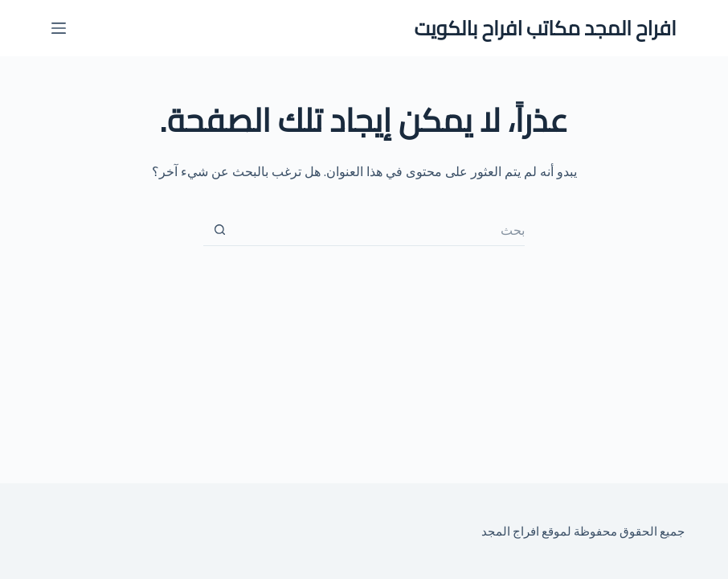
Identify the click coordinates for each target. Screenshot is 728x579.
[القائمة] (59, 28)
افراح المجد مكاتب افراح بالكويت (546, 28)
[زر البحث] (219, 230)
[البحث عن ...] (380, 230)
